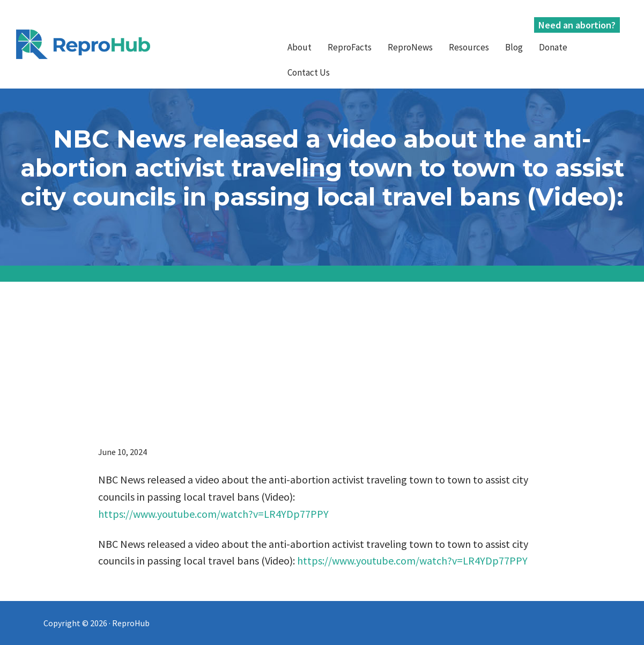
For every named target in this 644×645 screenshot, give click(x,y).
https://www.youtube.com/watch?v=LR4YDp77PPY (213, 514)
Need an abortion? (577, 25)
